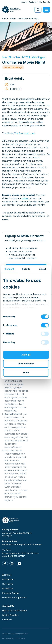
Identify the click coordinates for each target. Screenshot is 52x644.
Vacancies (7, 620)
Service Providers (10, 615)
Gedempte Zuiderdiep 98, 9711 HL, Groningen (17, 535)
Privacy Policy (8, 639)
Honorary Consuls (11, 593)
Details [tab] (26, 269)
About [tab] (43, 269)
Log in (24, 2)
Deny (26, 373)
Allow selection (26, 364)
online (25, 198)
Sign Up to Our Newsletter (15, 611)
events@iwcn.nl (13, 397)
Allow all (26, 355)
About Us (7, 575)
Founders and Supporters (14, 598)
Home (5, 18)
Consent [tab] (9, 269)
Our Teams (8, 584)
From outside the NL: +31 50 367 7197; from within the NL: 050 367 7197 (21, 555)
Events (13, 18)
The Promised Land (25, 133)
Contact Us (45, 2)
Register (33, 2)
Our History (8, 589)
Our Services (8, 579)
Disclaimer (21, 639)
